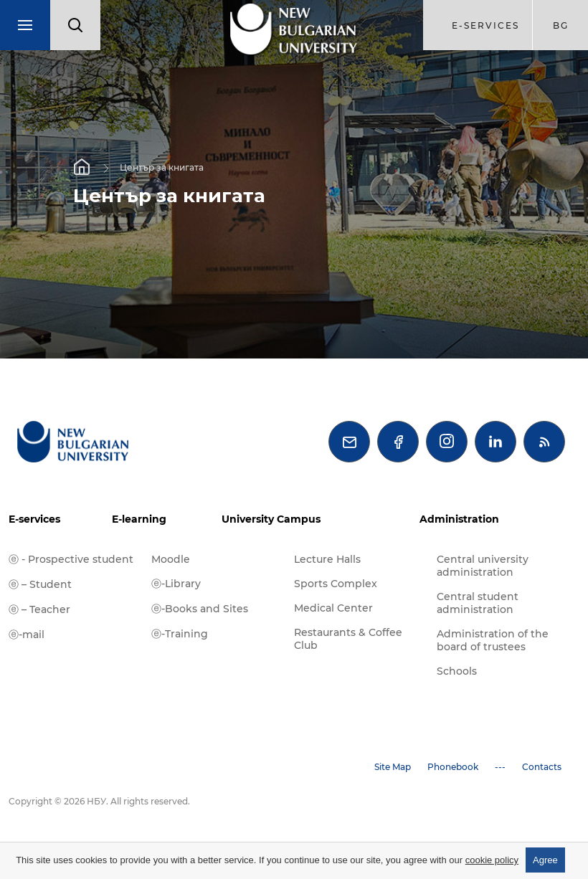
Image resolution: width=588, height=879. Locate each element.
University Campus (271, 519)
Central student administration (478, 603)
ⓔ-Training (180, 634)
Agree (545, 860)
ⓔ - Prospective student (71, 559)
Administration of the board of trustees (493, 640)
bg (561, 25)
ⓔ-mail (27, 635)
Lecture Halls (327, 559)
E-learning (139, 519)
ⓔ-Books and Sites (200, 609)
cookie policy (492, 860)
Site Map (393, 767)
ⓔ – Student (40, 584)
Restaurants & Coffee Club (348, 639)
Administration (459, 519)
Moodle (171, 559)
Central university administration (483, 566)
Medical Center (333, 608)
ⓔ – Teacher (39, 609)
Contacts (542, 767)
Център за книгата (162, 167)
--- (500, 767)
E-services (34, 519)
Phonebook (453, 767)
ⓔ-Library (176, 584)
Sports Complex (336, 584)
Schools (457, 671)
